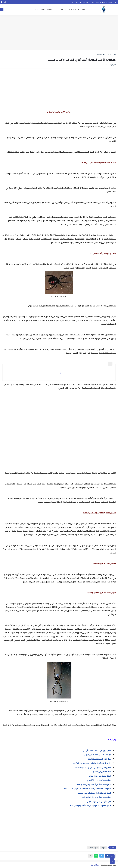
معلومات (50, 9)
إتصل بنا (86, 2)
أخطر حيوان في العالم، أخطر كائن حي (97, 750)
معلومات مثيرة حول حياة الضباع (99, 780)
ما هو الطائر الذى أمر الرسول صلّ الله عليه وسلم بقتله (90, 806)
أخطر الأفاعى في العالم (102, 772)
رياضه (57, 9)
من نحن (91, 2)
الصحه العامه (76, 9)
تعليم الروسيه (65, 9)
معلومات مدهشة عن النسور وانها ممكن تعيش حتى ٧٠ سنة (87, 789)
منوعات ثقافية (93, 848)
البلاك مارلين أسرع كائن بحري (100, 776)
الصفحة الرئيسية (111, 2)
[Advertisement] (59, 32)
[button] (108, 856)
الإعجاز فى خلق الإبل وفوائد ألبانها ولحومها (94, 793)
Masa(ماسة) (95, 865)
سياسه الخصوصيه (100, 2)
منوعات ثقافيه (40, 9)
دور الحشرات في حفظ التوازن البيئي (97, 755)
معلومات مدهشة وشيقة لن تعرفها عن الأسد (94, 784)
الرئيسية (112, 54)
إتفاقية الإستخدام (77, 2)
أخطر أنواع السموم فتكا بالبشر (100, 759)
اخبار (84, 9)
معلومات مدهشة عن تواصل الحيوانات (97, 797)
